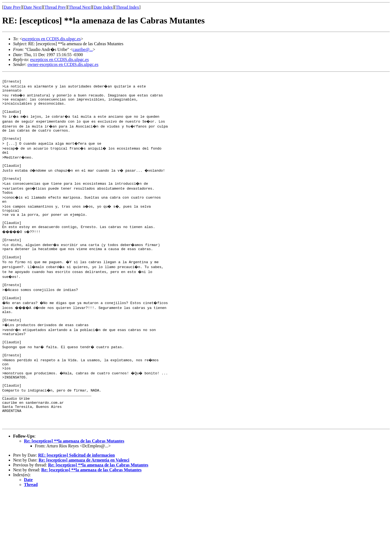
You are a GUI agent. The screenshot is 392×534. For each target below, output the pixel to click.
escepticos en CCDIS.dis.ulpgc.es (51, 39)
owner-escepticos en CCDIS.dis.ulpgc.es (63, 64)
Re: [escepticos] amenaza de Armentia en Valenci (84, 503)
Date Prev (12, 7)
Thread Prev (55, 7)
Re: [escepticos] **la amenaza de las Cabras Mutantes (74, 483)
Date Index (103, 7)
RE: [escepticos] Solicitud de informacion (76, 498)
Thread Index (127, 7)
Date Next (33, 7)
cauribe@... (83, 49)
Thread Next (80, 7)
